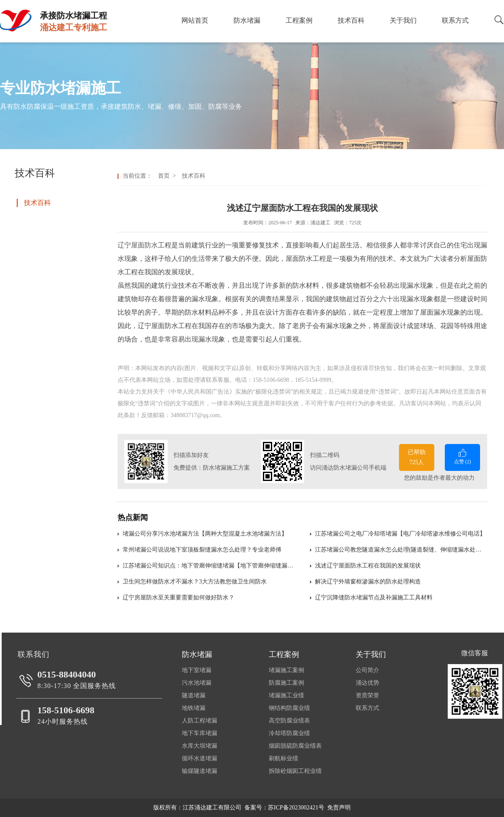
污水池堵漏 (197, 683)
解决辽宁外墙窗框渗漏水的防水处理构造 (368, 582)
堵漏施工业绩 (286, 695)
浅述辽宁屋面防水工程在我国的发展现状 (368, 566)
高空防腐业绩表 (289, 721)
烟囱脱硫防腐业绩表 (295, 746)
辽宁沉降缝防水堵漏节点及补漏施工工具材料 (374, 598)
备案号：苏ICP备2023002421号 (284, 808)
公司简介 (367, 670)
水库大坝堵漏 (199, 746)
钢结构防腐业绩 (289, 708)
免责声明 (339, 808)
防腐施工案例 (286, 683)
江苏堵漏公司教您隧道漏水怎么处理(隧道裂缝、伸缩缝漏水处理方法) (401, 550)
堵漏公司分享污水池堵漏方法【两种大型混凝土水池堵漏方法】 (205, 534)
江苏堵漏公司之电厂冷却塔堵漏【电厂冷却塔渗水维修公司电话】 (400, 534)
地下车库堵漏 (199, 733)
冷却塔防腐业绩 (289, 733)
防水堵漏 (197, 654)
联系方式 (367, 708)
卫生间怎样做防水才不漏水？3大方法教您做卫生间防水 (195, 582)
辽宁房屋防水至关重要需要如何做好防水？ (178, 598)
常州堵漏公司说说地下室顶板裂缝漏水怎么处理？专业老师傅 (202, 550)
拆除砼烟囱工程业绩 (295, 771)
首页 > (168, 176)
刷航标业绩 (283, 758)
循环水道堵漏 (199, 758)
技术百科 (192, 176)
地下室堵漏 (197, 670)
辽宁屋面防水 (138, 245)
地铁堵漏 (194, 708)
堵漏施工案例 (286, 670)
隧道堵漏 (194, 695)
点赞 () (462, 456)
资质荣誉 (367, 695)
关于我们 (371, 654)
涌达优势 (367, 683)
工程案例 (284, 654)
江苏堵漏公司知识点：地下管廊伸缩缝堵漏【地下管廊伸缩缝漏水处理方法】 (209, 566)
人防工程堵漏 (199, 721)
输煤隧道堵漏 (199, 771)
